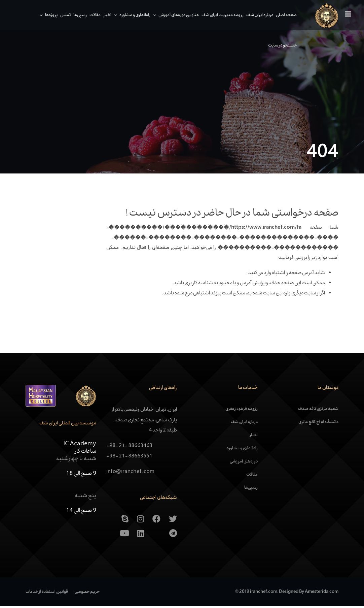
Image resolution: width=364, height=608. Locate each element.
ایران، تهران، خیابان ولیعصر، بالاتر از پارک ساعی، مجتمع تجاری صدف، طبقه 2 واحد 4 (144, 422)
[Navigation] (344, 15)
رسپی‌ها (77, 15)
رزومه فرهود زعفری (242, 411)
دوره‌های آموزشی (244, 463)
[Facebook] (156, 521)
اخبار (105, 15)
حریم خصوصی (87, 594)
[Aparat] (157, 536)
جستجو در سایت (280, 45)
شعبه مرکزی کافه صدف (318, 411)
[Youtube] (124, 536)
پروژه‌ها (49, 15)
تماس (63, 15)
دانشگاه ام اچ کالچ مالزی (318, 424)
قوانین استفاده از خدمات (47, 594)
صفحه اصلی (284, 15)
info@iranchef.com (130, 473)
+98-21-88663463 (129, 448)
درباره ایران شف (257, 15)
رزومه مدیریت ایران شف (220, 15)
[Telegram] (173, 536)
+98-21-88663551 (129, 458)
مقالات (92, 15)
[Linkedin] (141, 536)
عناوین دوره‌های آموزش (176, 15)
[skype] (125, 521)
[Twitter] (173, 521)
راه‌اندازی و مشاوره (132, 15)
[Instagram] (140, 521)
